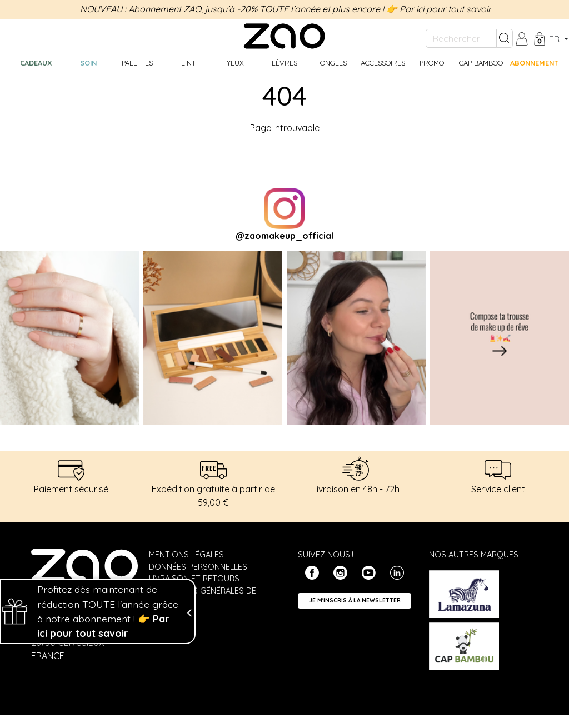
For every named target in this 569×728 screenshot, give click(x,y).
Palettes (137, 63)
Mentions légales (186, 555)
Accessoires (383, 63)
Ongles (333, 63)
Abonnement (534, 63)
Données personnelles (198, 567)
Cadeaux (36, 63)
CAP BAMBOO (481, 63)
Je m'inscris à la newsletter (355, 600)
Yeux (235, 63)
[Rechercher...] (461, 38)
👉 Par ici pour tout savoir (439, 9)
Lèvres (284, 63)
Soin (88, 63)
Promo (432, 63)
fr (555, 39)
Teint (186, 63)
